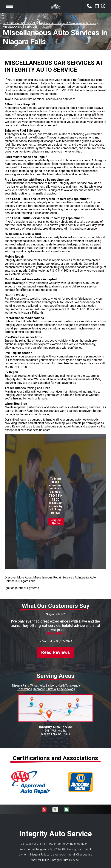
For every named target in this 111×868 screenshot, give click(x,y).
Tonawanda (25, 686)
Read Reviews (55, 649)
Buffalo (51, 686)
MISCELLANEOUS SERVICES (20, 27)
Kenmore (39, 686)
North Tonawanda (69, 682)
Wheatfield (37, 682)
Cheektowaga (66, 686)
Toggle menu (9, 6)
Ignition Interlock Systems (22, 588)
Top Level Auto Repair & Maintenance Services (67, 23)
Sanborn (51, 682)
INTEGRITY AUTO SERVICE (19, 23)
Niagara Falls (20, 682)
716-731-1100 (65, 90)
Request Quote (56, 522)
